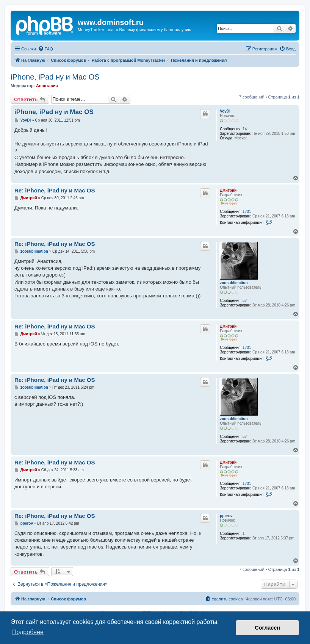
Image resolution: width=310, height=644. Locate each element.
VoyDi (225, 111)
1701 (247, 212)
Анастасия (47, 86)
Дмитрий (228, 190)
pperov (226, 516)
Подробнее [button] (28, 632)
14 (245, 129)
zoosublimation (234, 283)
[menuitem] (45, 49)
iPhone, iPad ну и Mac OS (55, 77)
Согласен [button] (267, 628)
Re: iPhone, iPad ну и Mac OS (55, 190)
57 (245, 301)
